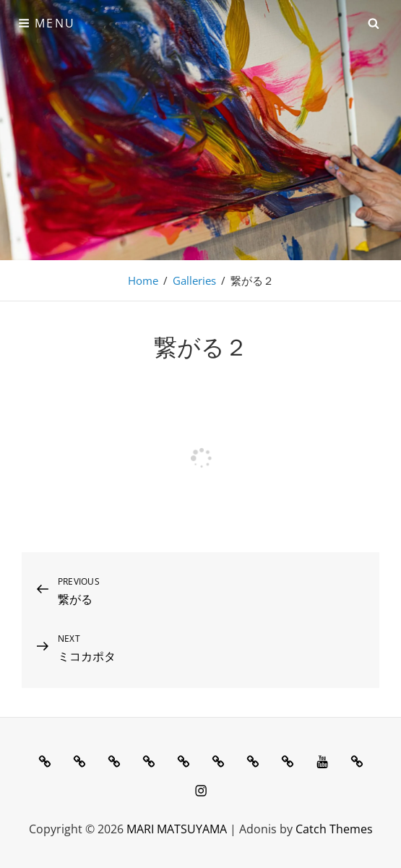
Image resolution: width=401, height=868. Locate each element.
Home (143, 280)
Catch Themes (334, 829)
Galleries (194, 280)
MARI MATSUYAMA (177, 829)
